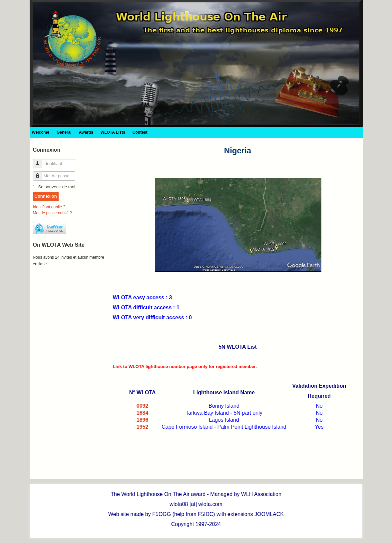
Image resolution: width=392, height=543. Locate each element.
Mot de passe (40, 173)
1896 (143, 420)
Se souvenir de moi (57, 187)
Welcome (41, 132)
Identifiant (40, 161)
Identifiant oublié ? (49, 207)
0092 (143, 406)
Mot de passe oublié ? (52, 213)
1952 (143, 427)
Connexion (46, 196)
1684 (143, 413)
